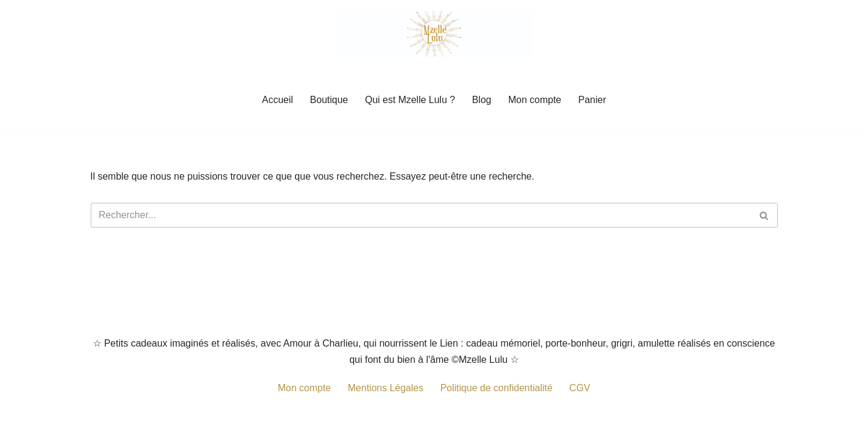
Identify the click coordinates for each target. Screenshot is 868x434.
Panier (592, 100)
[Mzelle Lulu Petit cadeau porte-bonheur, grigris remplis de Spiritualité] (434, 34)
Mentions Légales (386, 388)
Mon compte (534, 100)
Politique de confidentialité (496, 388)
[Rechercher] (421, 215)
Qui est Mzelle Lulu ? (410, 100)
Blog (481, 100)
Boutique (329, 100)
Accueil (277, 100)
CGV (580, 388)
